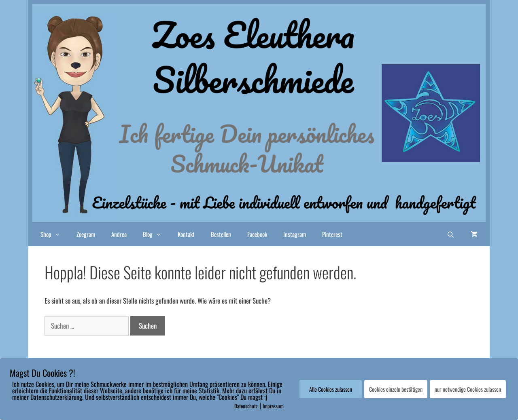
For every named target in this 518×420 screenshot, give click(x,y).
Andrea (119, 234)
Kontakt (186, 234)
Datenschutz (246, 406)
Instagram (295, 234)
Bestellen (221, 234)
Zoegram (86, 234)
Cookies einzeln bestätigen (396, 389)
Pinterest (332, 234)
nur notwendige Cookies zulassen (468, 389)
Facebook (257, 234)
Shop (54, 234)
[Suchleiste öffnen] (451, 234)
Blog (156, 234)
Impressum (273, 406)
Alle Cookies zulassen (331, 389)
